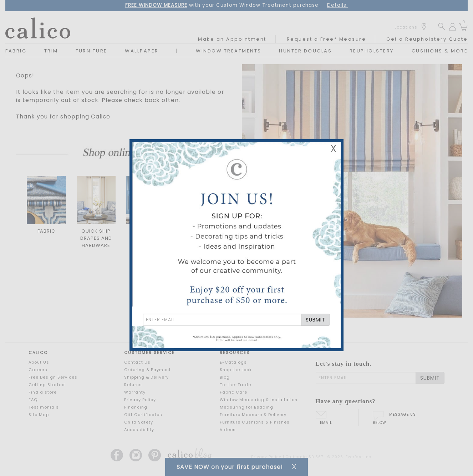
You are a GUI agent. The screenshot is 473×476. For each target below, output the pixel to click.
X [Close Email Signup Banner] (334, 149)
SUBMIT (316, 320)
